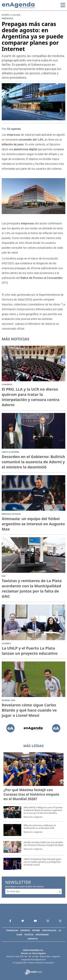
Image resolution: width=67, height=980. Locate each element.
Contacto (33, 939)
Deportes (25, 930)
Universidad (42, 935)
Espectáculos (49, 930)
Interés (36, 930)
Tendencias (12, 930)
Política (29, 935)
